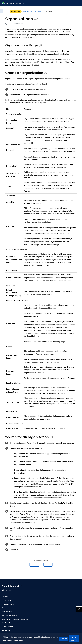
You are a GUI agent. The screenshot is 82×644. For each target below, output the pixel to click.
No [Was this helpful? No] (48, 565)
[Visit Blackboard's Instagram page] (10, 590)
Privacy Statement (8, 604)
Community (5, 608)
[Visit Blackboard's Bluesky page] (3, 590)
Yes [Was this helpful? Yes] (34, 565)
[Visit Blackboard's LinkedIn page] (7, 590)
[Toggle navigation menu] (79, 3)
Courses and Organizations (32, 11)
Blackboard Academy (9, 615)
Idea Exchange (7, 612)
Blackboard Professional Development (15, 619)
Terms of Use (6, 600)
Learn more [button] (18, 640)
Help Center (6, 630)
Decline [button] (64, 639)
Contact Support (7, 627)
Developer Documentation (11, 623)
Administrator (16, 11)
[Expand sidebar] (2, 11)
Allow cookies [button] (74, 639)
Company (5, 597)
